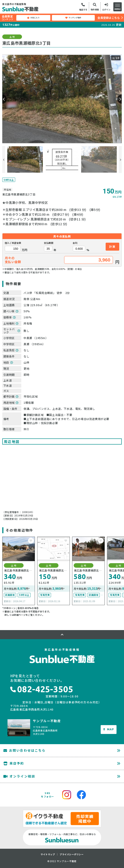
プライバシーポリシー (72, 854)
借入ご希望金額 (13, 243)
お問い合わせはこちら (24, 750)
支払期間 (49, 243)
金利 (75, 243)
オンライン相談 (19, 776)
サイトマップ (48, 854)
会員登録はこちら (109, 18)
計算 (112, 246)
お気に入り (33, 18)
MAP (109, 729)
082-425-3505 (42, 689)
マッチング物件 (73, 18)
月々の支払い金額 (13, 260)
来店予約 (14, 763)
